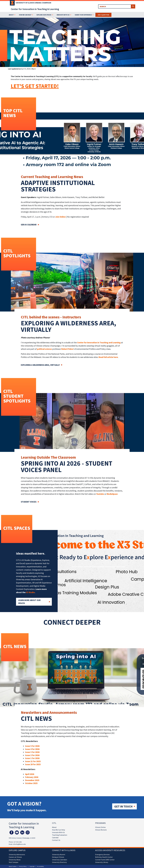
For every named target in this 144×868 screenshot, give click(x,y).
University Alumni (59, 854)
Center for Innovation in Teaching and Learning (99, 343)
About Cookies (13, 866)
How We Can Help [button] (25, 15)
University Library (102, 862)
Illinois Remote (101, 830)
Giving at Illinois (58, 857)
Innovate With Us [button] (63, 15)
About (54, 827)
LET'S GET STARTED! (35, 86)
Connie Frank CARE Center (105, 860)
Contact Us (56, 840)
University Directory (59, 862)
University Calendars (60, 860)
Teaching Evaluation (60, 835)
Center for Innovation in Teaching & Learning (35, 9)
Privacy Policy (23, 866)
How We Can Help (59, 830)
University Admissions (17, 854)
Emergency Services (102, 854)
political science (44, 349)
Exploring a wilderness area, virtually (40, 365)
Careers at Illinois (15, 857)
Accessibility (40, 866)
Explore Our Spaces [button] (44, 15)
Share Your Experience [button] (83, 15)
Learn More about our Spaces (29, 602)
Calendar (55, 838)
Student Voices (29, 502)
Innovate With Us (58, 832)
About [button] (11, 15)
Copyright (32, 866)
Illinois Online (100, 827)
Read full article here (108, 357)
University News (15, 860)
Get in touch (123, 806)
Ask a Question (103, 15)
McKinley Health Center (104, 857)
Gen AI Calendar (29, 225)
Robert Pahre (67, 349)
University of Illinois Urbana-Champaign (33, 3)
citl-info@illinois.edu (19, 844)
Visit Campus (14, 862)
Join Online (60, 217)
